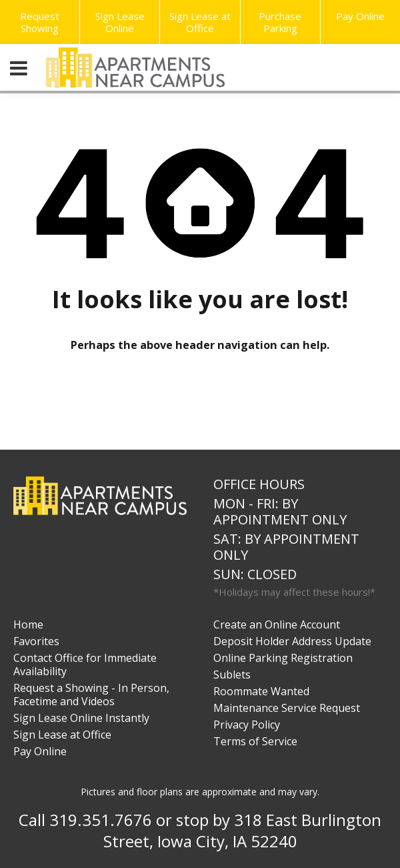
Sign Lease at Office (200, 22)
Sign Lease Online (120, 22)
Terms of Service (255, 741)
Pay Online (40, 751)
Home (28, 624)
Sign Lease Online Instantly (81, 718)
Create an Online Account (277, 624)
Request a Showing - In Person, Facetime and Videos (91, 695)
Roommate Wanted (261, 691)
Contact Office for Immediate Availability (85, 665)
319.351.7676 (101, 820)
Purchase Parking (280, 22)
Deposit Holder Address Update (292, 641)
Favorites (36, 641)
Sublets (232, 675)
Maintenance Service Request (287, 708)
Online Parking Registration (283, 658)
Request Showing (40, 22)
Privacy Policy (247, 725)
